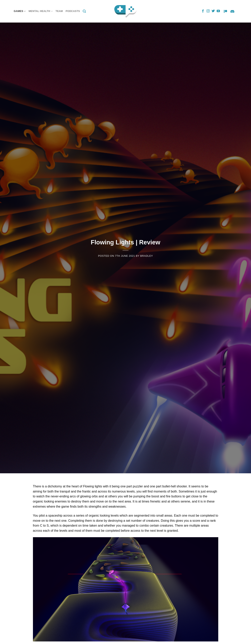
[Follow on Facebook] (203, 11)
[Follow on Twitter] (213, 11)
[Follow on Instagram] (208, 11)
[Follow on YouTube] (218, 11)
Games (20, 11)
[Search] (84, 11)
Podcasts (73, 11)
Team (59, 11)
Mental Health (41, 11)
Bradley (147, 256)
